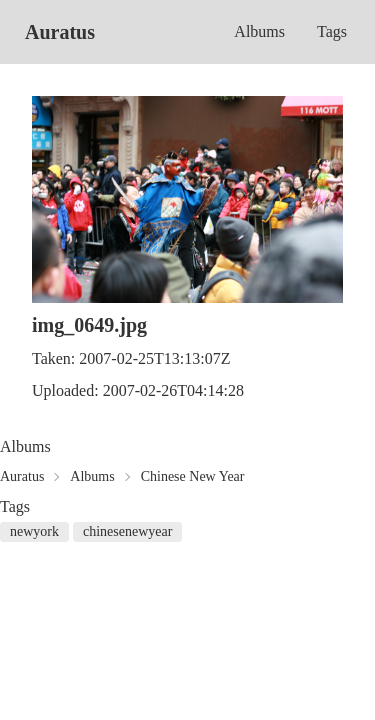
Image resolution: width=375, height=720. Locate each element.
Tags (332, 31)
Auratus (60, 32)
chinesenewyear (127, 531)
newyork (34, 531)
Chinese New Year (193, 476)
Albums (259, 31)
